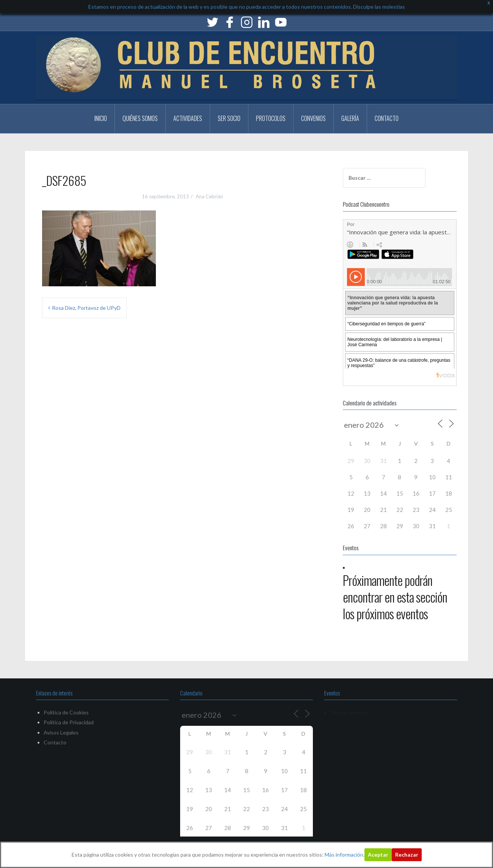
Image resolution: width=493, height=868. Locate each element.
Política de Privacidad (69, 722)
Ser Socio (229, 118)
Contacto (387, 118)
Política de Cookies (66, 712)
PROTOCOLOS (271, 118)
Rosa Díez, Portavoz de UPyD (86, 308)
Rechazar (407, 855)
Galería (350, 118)
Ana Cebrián (209, 196)
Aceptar (378, 855)
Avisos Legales (61, 732)
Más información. (345, 855)
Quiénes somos (140, 118)
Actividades (188, 118)
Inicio (101, 118)
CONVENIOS (313, 118)
